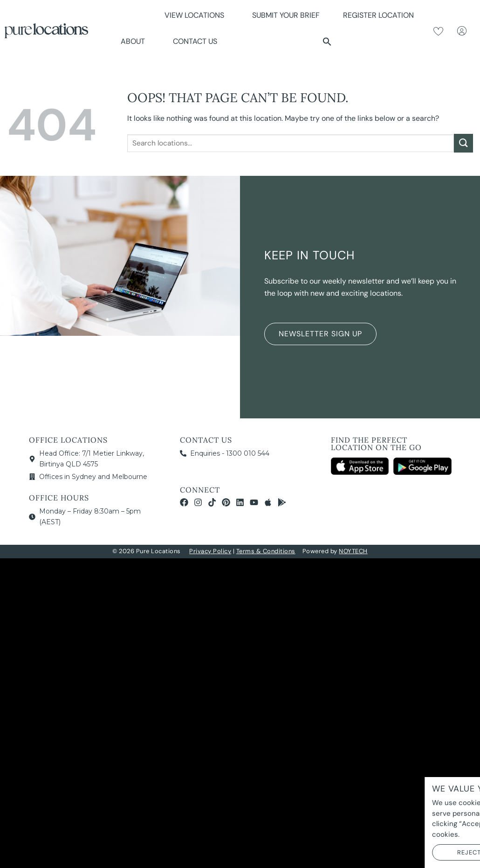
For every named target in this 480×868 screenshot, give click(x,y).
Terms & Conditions (266, 551)
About (135, 41)
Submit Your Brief (286, 15)
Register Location (378, 15)
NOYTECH (353, 551)
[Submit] (463, 143)
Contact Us (195, 41)
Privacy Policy (210, 551)
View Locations (197, 15)
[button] (327, 42)
